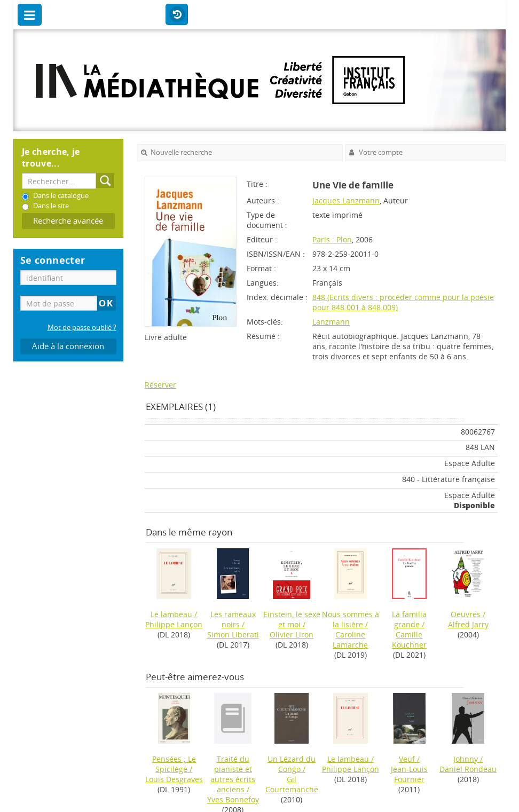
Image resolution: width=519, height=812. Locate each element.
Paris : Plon (332, 239)
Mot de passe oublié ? (82, 328)
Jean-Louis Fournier (409, 774)
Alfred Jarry (468, 624)
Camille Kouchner (409, 640)
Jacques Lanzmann (346, 200)
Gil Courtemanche (292, 784)
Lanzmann (331, 322)
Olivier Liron (292, 634)
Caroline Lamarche (350, 640)
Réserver (160, 385)
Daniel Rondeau (468, 769)
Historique (177, 15)
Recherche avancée (68, 221)
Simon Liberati (233, 634)
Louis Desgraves (174, 779)
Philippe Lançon (174, 624)
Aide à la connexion (68, 346)
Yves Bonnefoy (233, 799)
